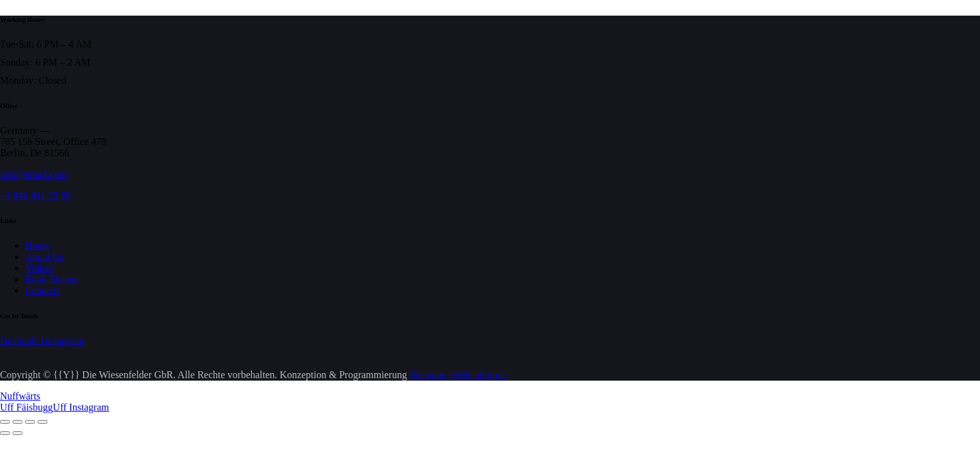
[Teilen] (30, 422)
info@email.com (34, 174)
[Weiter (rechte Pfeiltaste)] (17, 433)
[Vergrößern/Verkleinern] (5, 422)
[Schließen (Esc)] (42, 422)
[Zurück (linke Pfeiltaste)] (5, 433)
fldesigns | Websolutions (458, 375)
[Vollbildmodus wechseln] (17, 422)
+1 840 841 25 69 (35, 195)
